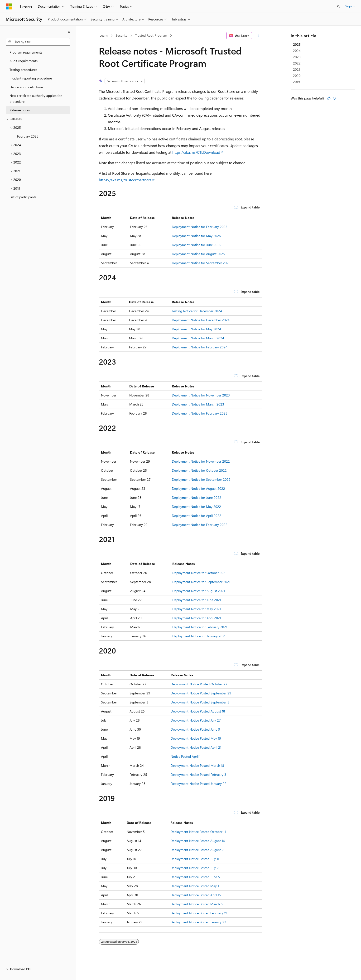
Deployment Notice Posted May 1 (195, 886)
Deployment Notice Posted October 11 (198, 832)
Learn (104, 35)
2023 (297, 57)
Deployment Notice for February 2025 (200, 227)
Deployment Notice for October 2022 (199, 470)
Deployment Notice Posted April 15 (196, 895)
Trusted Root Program (151, 35)
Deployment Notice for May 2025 (196, 236)
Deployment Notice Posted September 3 (200, 702)
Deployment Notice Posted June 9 (195, 729)
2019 (296, 82)
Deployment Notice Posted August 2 (197, 850)
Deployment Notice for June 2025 (197, 245)
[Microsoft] (9, 6)
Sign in (350, 6)
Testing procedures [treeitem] (23, 70)
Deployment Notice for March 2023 (198, 404)
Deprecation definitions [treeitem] (26, 87)
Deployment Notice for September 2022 (201, 479)
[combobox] (38, 42)
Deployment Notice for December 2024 (201, 320)
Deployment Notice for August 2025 (198, 254)
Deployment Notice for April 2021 (197, 618)
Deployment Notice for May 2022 (196, 507)
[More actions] (258, 36)
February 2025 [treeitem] (28, 136)
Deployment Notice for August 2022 (198, 488)
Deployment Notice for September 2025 (201, 263)
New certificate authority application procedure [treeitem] (36, 99)
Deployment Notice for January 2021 (199, 636)
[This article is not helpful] (335, 98)
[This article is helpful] (329, 98)
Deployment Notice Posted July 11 (195, 859)
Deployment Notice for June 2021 (197, 600)
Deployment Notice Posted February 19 (199, 913)
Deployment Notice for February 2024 (200, 347)
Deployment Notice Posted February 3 (198, 775)
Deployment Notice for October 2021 (199, 573)
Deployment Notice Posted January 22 (199, 784)
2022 (297, 63)
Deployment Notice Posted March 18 (197, 765)
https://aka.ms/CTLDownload (196, 152)
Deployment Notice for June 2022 (197, 497)
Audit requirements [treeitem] (24, 61)
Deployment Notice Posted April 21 (196, 747)
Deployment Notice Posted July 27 (196, 720)
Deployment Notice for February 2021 (200, 627)
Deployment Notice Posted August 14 (198, 841)
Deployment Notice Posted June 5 (195, 877)
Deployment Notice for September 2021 (201, 582)
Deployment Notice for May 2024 (196, 329)
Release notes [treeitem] (20, 110)
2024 (297, 51)
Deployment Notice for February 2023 (200, 413)
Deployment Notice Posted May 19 (196, 738)
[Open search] (339, 6)
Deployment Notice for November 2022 (201, 461)
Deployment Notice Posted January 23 (198, 922)
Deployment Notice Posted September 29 (201, 693)
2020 (297, 76)
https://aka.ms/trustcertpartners (125, 180)
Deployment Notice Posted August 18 (198, 711)
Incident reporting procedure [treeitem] (31, 78)
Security (121, 35)
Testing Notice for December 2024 (197, 311)
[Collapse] (69, 32)
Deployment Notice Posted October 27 (199, 684)
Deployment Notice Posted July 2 (195, 868)
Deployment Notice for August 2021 (199, 591)
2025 (297, 44)
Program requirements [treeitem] (26, 52)
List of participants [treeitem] (23, 197)
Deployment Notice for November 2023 (201, 395)
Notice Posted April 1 (186, 756)
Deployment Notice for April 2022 (197, 516)
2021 (296, 69)
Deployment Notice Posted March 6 (197, 904)
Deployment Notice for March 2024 (198, 338)
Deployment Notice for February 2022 (200, 525)
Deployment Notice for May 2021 (197, 609)
